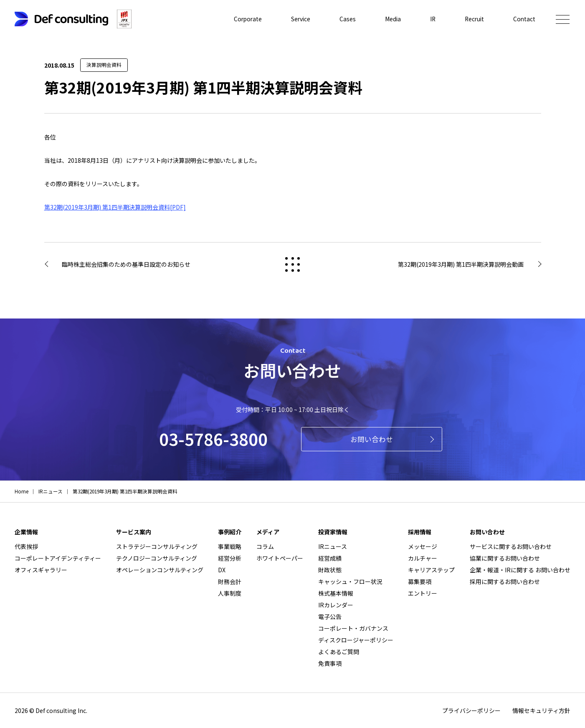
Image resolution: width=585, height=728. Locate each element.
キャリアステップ (431, 570)
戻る (292, 264)
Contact (524, 19)
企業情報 (26, 532)
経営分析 (230, 558)
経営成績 (330, 558)
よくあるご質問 (339, 652)
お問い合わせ (372, 439)
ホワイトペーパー (280, 558)
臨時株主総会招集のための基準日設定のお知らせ (126, 264)
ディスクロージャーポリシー (356, 640)
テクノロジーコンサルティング (157, 558)
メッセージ (423, 546)
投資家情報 (333, 532)
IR (431, 19)
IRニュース (333, 546)
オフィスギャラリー (41, 570)
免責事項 (330, 663)
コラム (265, 546)
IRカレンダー (336, 605)
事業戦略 (230, 546)
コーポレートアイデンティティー (58, 558)
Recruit (473, 19)
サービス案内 (134, 532)
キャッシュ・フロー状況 (350, 581)
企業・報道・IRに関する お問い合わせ (520, 570)
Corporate (244, 19)
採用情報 (420, 532)
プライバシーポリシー (471, 710)
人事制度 (230, 593)
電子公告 (330, 617)
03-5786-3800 (213, 439)
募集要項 (420, 581)
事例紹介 (230, 532)
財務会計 (230, 581)
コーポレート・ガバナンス (353, 628)
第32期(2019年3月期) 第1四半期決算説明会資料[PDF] (115, 207)
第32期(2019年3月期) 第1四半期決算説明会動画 (461, 264)
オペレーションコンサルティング (160, 570)
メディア (268, 532)
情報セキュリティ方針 (541, 710)
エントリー (423, 593)
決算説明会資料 (104, 65)
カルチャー (423, 558)
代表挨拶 (26, 546)
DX (222, 570)
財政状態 (330, 570)
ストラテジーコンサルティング (157, 546)
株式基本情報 (336, 593)
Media (391, 19)
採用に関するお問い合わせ (505, 581)
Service (298, 19)
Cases (345, 19)
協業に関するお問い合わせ (505, 558)
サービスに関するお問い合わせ (511, 546)
